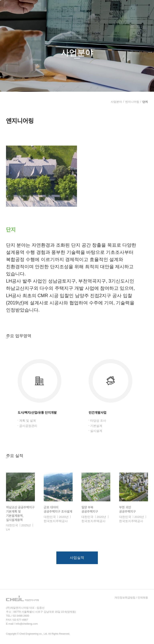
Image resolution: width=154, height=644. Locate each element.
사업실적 (77, 564)
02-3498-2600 (21, 616)
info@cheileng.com (27, 624)
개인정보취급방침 (125, 598)
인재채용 (143, 598)
